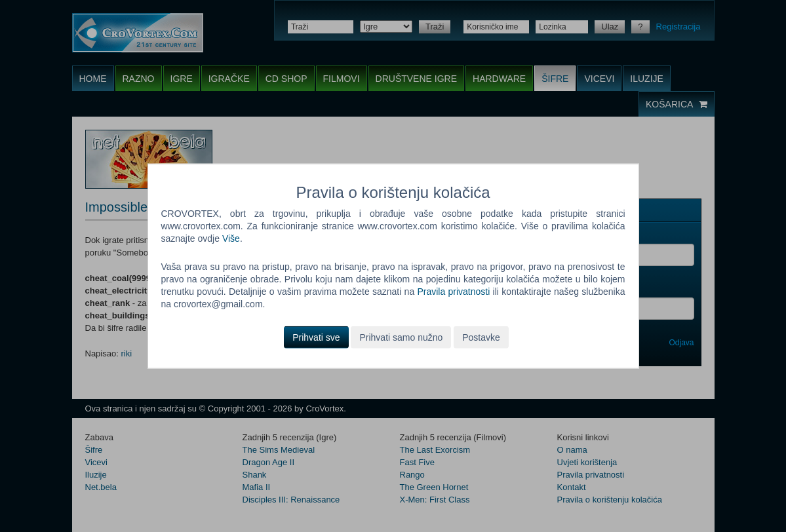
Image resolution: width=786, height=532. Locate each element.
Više (231, 238)
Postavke (481, 337)
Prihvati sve (316, 337)
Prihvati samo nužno (401, 337)
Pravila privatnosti (453, 292)
